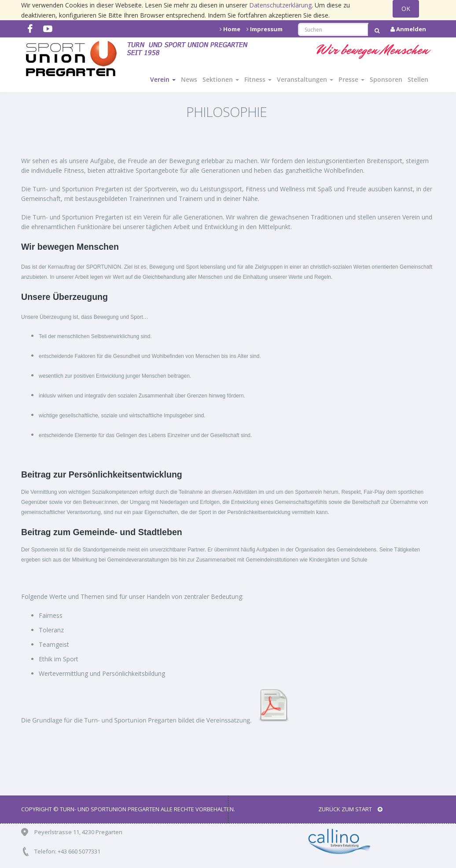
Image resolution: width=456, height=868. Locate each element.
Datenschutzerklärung (280, 5)
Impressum (265, 29)
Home (230, 29)
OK (406, 9)
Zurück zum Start (350, 809)
